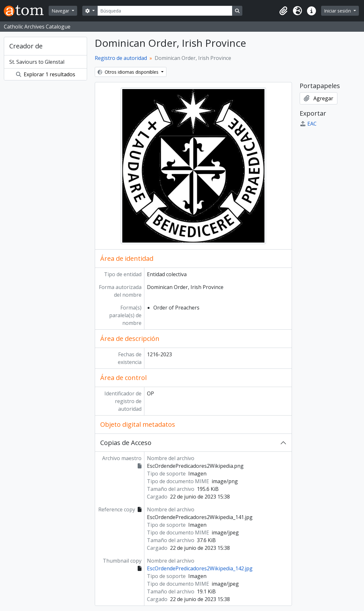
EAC (308, 124)
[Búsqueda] (165, 11)
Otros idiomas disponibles (129, 72)
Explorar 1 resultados (46, 74)
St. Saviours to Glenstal (37, 62)
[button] (283, 11)
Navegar (61, 11)
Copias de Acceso (126, 443)
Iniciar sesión (338, 11)
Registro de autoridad (121, 58)
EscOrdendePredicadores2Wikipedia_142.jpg (200, 568)
